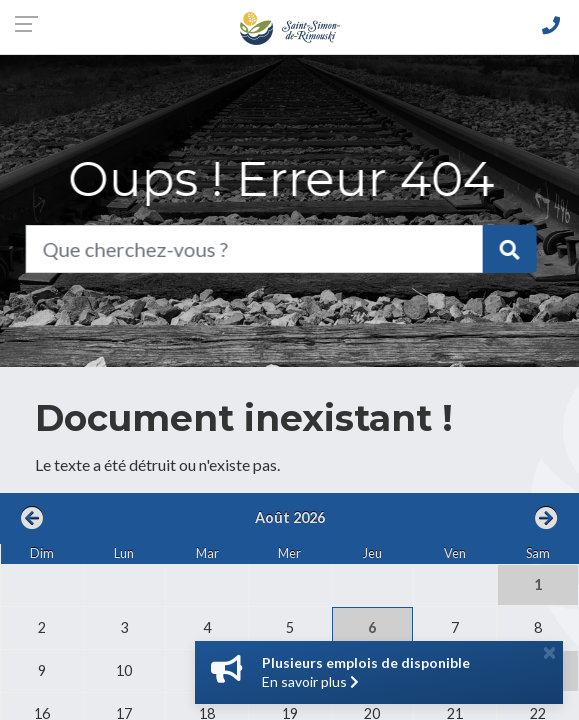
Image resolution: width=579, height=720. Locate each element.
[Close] (549, 652)
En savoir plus (310, 681)
